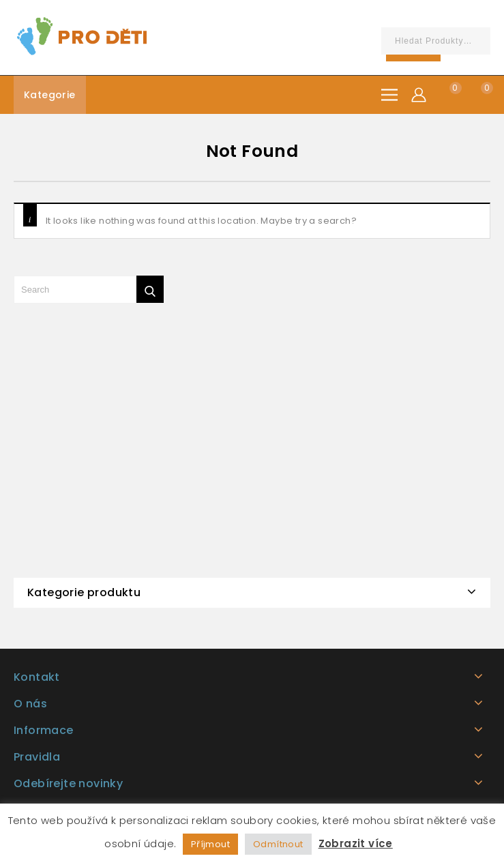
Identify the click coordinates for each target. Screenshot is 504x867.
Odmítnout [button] (278, 844)
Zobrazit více (356, 843)
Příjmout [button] (210, 844)
